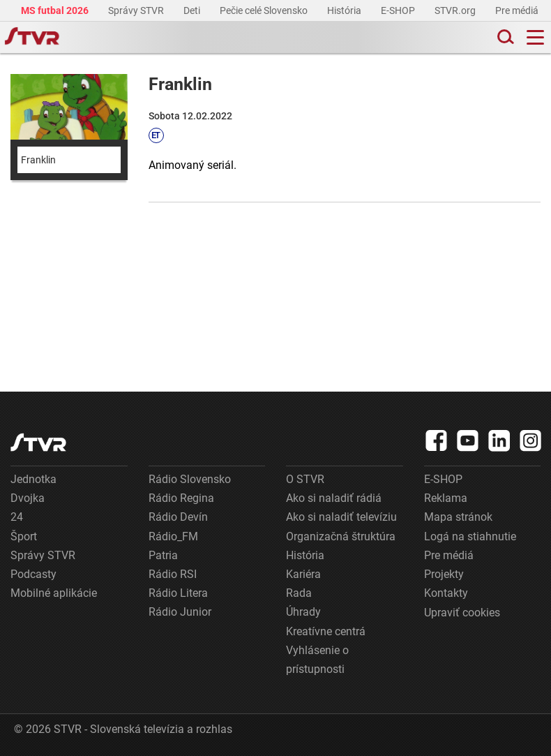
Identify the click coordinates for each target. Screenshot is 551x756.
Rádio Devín (178, 517)
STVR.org (456, 10)
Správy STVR (137, 10)
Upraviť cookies (462, 613)
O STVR (305, 479)
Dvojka (28, 498)
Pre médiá (518, 10)
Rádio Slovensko (190, 479)
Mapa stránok (458, 517)
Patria (163, 555)
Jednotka (33, 479)
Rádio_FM (173, 536)
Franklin (38, 160)
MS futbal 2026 (56, 10)
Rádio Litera (178, 593)
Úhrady (303, 612)
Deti (193, 10)
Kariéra (303, 574)
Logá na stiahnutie (470, 536)
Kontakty (446, 593)
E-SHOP (399, 10)
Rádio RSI (173, 574)
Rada (299, 593)
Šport (24, 536)
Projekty (444, 574)
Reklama (446, 498)
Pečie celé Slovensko (265, 10)
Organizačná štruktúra (341, 536)
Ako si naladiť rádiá (334, 498)
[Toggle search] (504, 37)
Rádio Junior (180, 612)
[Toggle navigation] (535, 37)
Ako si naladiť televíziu (341, 517)
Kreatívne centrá (326, 631)
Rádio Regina (181, 498)
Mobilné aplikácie (54, 593)
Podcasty (33, 574)
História (345, 10)
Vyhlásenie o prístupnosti (317, 660)
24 (17, 517)
